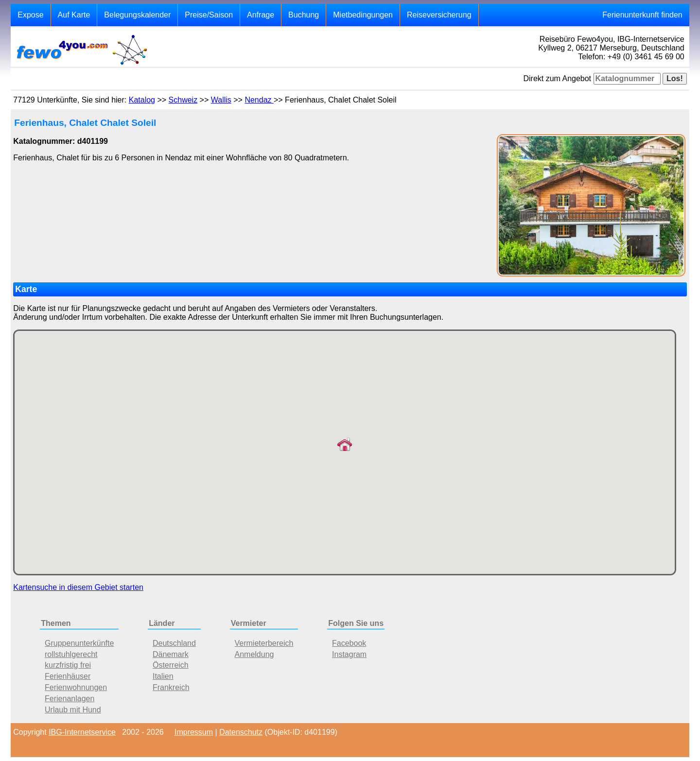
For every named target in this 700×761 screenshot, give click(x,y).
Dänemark (171, 654)
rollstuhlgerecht (71, 654)
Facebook (349, 643)
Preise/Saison (209, 15)
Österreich (171, 665)
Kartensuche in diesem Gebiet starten (78, 587)
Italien (163, 676)
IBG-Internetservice (82, 732)
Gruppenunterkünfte (79, 643)
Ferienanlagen (70, 699)
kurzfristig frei (68, 665)
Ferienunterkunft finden (642, 15)
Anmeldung (254, 654)
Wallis (221, 100)
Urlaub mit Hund (73, 710)
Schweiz (183, 100)
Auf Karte (74, 15)
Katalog (142, 100)
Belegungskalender (137, 15)
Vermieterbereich (264, 643)
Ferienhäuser (68, 676)
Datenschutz (241, 732)
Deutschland (174, 643)
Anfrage (261, 15)
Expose (30, 15)
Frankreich (171, 687)
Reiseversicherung (439, 15)
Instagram (349, 654)
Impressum (194, 732)
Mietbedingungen (363, 15)
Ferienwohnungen (76, 687)
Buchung (304, 15)
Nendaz (259, 100)
